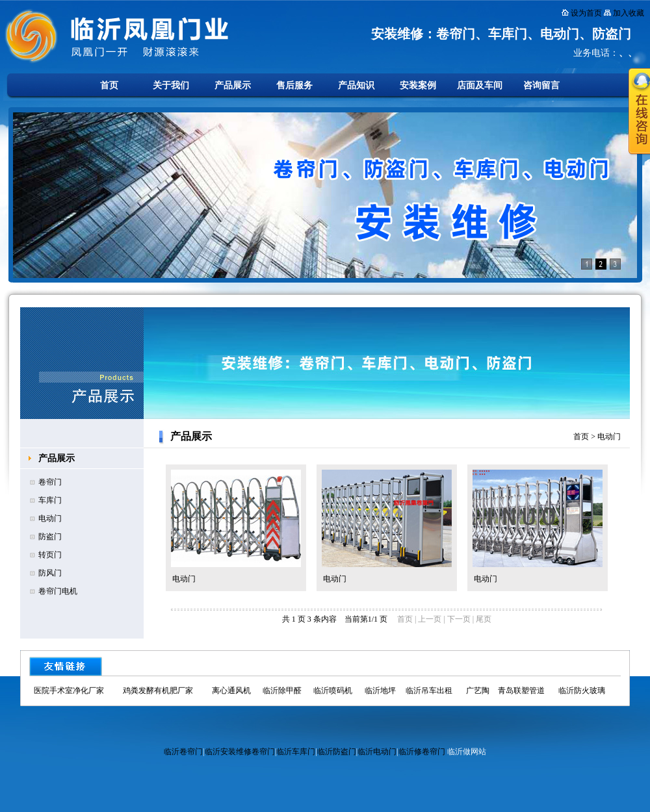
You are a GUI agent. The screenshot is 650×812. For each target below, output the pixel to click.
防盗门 (50, 537)
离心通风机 (231, 691)
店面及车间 (480, 85)
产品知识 (356, 85)
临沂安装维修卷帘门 (240, 752)
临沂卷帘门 (183, 752)
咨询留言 (541, 85)
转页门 (50, 555)
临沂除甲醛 (282, 691)
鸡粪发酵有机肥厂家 (158, 691)
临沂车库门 (296, 752)
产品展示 (233, 85)
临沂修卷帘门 (422, 752)
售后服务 (294, 85)
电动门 (50, 518)
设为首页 (586, 13)
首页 (109, 85)
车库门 (50, 500)
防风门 (50, 573)
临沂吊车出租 (429, 691)
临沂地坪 (380, 691)
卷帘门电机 (58, 591)
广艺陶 (478, 691)
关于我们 (171, 85)
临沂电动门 (377, 752)
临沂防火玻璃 (582, 691)
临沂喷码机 (333, 691)
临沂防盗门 (337, 752)
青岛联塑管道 (521, 691)
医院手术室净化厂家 (69, 691)
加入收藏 (629, 13)
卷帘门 (50, 482)
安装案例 (418, 85)
